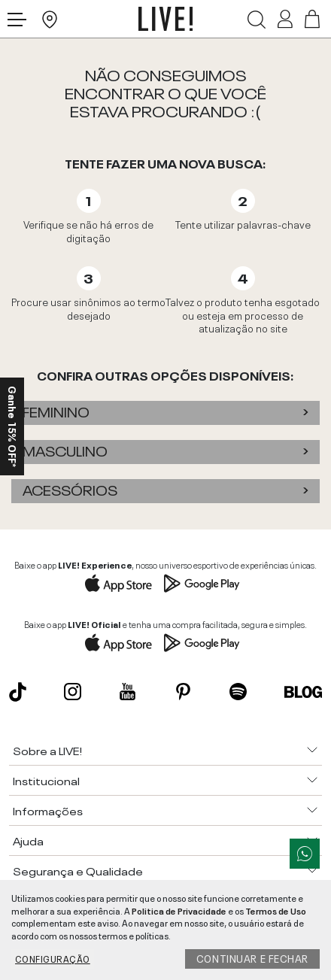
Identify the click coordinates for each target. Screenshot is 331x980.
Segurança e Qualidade (78, 870)
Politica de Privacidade (179, 910)
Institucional (46, 780)
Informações (48, 810)
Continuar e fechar (252, 957)
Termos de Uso (276, 910)
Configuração (53, 958)
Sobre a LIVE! (47, 750)
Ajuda (28, 840)
